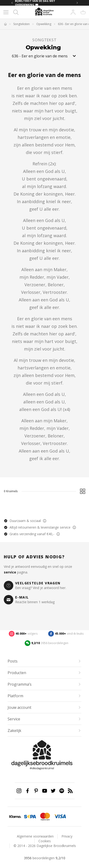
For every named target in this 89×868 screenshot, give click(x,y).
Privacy (67, 836)
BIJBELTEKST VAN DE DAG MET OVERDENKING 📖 (35, 3)
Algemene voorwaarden (35, 836)
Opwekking (44, 24)
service (10, 572)
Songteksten (21, 24)
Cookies (45, 841)
